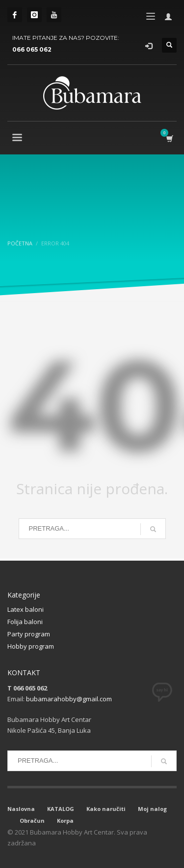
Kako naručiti (106, 809)
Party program (29, 634)
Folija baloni (25, 622)
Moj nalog (152, 809)
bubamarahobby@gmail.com (69, 699)
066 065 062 (32, 49)
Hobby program (31, 646)
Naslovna (21, 809)
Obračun (32, 821)
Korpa (65, 821)
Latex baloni (26, 609)
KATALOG (61, 809)
